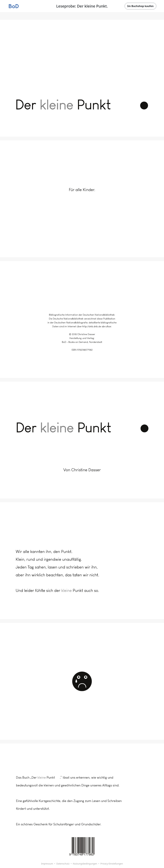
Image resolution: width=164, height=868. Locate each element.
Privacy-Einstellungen (112, 864)
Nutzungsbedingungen (85, 864)
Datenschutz (63, 864)
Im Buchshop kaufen (140, 6)
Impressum (47, 864)
